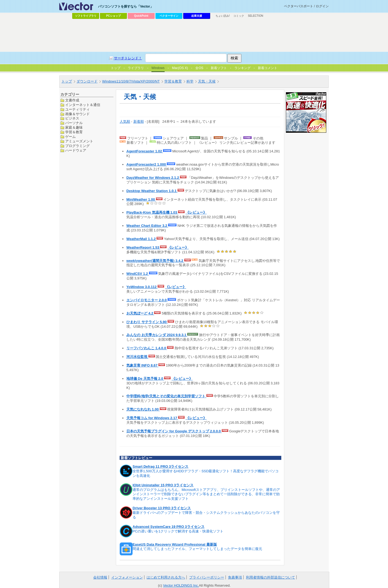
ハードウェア (76, 150)
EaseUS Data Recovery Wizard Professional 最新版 (175, 544)
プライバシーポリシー (207, 577)
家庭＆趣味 (74, 127)
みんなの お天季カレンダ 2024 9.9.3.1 (157, 335)
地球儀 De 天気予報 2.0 (145, 379)
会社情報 (100, 577)
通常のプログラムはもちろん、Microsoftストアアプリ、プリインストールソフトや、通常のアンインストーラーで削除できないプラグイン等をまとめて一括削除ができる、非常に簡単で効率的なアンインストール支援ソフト (206, 494)
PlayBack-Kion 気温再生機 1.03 (152, 212)
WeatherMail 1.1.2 (141, 239)
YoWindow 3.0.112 (142, 287)
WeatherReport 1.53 (143, 247)
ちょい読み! (223, 16)
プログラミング (77, 146)
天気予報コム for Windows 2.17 (152, 418)
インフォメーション (127, 577)
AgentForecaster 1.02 (145, 151)
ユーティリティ (77, 109)
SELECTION (256, 16)
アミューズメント (79, 141)
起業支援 (197, 16)
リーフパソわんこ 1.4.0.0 (147, 348)
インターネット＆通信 (83, 105)
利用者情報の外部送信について (271, 577)
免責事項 (235, 577)
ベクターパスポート (299, 6)
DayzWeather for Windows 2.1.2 (153, 178)
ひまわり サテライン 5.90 (147, 322)
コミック (239, 16)
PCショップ (113, 16)
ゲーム (70, 137)
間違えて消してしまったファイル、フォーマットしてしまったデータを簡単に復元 (197, 549)
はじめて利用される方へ (166, 577)
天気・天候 (207, 81)
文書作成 (72, 100)
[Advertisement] (194, 35)
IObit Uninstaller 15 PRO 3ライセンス (163, 485)
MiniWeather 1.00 (141, 199)
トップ (67, 81)
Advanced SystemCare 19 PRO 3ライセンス (169, 527)
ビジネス (72, 118)
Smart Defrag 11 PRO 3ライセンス (160, 466)
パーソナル (74, 123)
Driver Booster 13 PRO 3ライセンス (162, 508)
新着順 (139, 122)
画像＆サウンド (77, 114)
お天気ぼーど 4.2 (140, 313)
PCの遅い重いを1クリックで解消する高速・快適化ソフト (178, 531)
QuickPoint (141, 16)
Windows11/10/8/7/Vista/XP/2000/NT (131, 81)
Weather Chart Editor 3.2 (147, 226)
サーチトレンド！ (128, 58)
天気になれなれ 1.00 (143, 409)
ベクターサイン (169, 16)
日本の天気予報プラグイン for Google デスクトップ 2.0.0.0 (174, 431)
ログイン (322, 6)
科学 (190, 81)
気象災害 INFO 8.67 (142, 365)
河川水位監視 (137, 357)
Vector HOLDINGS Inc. (181, 585)
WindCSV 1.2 (138, 274)
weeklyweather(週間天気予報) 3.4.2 (155, 261)
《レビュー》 (196, 212)
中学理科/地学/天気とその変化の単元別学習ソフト (166, 396)
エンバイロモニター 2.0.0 (147, 300)
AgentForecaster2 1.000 (147, 164)
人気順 (125, 122)
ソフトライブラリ (86, 16)
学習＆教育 (173, 81)
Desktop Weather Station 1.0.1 (152, 191)
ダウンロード (87, 81)
